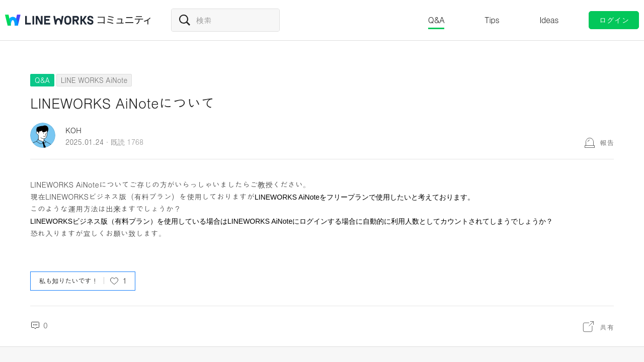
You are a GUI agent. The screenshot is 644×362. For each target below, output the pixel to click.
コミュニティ (124, 20)
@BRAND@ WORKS (49, 20)
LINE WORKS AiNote (94, 80)
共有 (607, 327)
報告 (607, 142)
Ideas (549, 20)
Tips (492, 20)
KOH (73, 130)
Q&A (436, 20)
